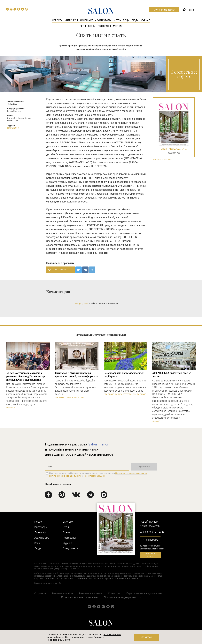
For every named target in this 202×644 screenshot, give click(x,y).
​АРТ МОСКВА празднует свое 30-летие (172, 375)
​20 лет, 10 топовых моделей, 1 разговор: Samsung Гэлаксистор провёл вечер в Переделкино (26, 376)
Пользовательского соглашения (131, 473)
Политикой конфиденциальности (65, 476)
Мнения (118, 26)
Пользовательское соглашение (79, 597)
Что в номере (150, 540)
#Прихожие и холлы (75, 398)
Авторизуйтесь (82, 303)
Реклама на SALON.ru (162, 160)
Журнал (145, 20)
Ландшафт (86, 20)
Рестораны (104, 26)
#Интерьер (60, 398)
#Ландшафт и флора (113, 394)
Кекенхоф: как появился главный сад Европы (124, 375)
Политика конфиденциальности (122, 597)
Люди (135, 20)
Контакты (114, 593)
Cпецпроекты (71, 548)
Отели (92, 26)
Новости (57, 20)
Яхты (83, 26)
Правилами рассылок (94, 476)
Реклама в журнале (90, 593)
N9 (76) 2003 (13, 128)
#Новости (11, 408)
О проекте (40, 593)
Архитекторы (103, 20)
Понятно (147, 637)
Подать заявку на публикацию (144, 593)
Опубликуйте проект (164, 10)
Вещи (126, 20)
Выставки (69, 522)
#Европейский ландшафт (135, 394)
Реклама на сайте (62, 593)
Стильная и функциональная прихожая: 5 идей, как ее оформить (77, 375)
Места (117, 20)
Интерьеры (71, 20)
